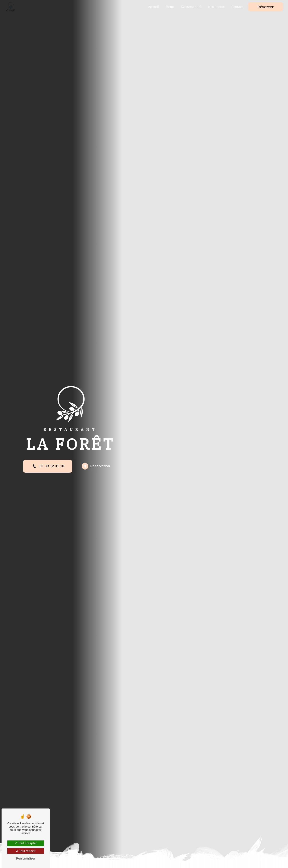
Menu (170, 7)
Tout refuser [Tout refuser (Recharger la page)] (26, 851)
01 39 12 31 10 (48, 466)
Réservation (96, 466)
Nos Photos (216, 7)
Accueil (153, 7)
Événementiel (191, 7)
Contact (237, 7)
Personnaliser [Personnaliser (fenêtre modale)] (26, 858)
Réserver (266, 7)
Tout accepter (26, 843)
